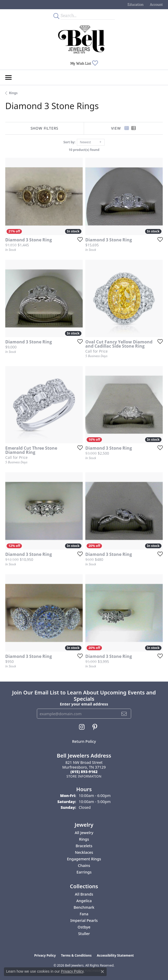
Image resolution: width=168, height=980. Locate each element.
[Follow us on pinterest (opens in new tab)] (95, 727)
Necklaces (84, 852)
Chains (84, 865)
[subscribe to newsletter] (124, 714)
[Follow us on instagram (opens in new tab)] (82, 727)
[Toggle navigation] (8, 77)
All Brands (84, 894)
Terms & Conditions (76, 955)
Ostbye (84, 927)
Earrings (84, 872)
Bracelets (84, 846)
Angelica (84, 901)
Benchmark (84, 907)
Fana (84, 914)
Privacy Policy (45, 955)
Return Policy (84, 741)
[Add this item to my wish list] (78, 239)
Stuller (84, 934)
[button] (135, 5)
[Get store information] (84, 776)
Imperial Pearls (84, 920)
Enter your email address (84, 704)
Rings (13, 93)
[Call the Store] (84, 772)
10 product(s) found (84, 150)
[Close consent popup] (102, 972)
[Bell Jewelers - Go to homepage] (81, 39)
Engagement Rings (84, 859)
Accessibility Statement (115, 955)
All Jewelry (84, 833)
